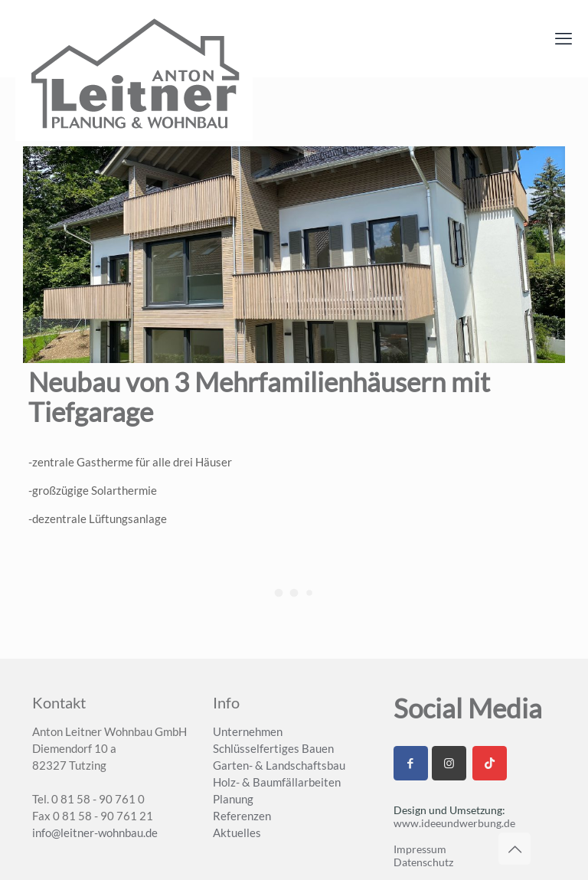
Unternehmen (248, 731)
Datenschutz (423, 862)
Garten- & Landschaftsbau (279, 765)
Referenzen (242, 816)
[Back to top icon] (514, 849)
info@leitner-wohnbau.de (95, 833)
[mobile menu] (563, 38)
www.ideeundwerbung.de (454, 823)
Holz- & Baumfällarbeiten (277, 782)
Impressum (420, 849)
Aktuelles (237, 833)
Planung (233, 799)
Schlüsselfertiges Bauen (273, 748)
